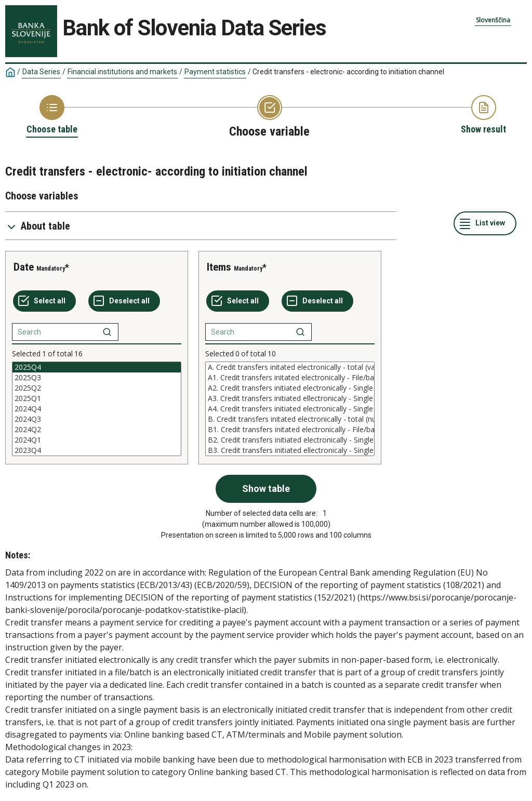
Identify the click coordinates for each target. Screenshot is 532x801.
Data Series (41, 72)
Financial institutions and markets (122, 72)
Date (24, 267)
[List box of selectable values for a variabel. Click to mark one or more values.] (97, 409)
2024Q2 (97, 430)
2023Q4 (97, 450)
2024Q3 (97, 419)
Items (219, 267)
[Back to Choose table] (52, 115)
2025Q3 (97, 378)
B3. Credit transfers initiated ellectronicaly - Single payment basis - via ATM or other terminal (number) (290, 450)
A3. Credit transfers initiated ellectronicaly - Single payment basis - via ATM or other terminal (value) (290, 398)
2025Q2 (97, 388)
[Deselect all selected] (124, 301)
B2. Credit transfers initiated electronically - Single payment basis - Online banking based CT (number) (290, 440)
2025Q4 (97, 367)
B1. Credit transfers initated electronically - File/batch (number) (290, 430)
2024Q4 (97, 409)
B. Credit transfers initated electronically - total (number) (290, 419)
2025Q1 (97, 398)
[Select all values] (44, 301)
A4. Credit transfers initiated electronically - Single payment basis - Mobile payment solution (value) (290, 409)
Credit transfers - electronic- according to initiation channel (348, 72)
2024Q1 (97, 440)
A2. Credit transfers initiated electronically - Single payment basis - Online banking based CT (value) (290, 388)
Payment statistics (215, 72)
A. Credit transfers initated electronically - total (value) (290, 367)
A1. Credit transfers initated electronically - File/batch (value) (290, 378)
